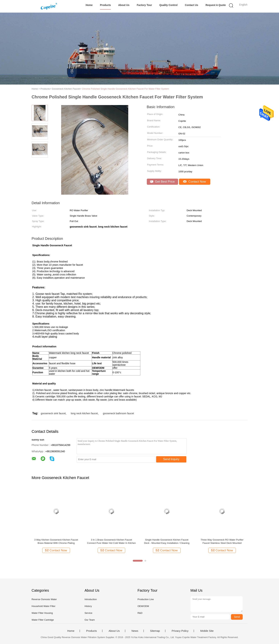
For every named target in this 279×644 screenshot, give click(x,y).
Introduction (91, 599)
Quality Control (168, 5)
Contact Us (192, 5)
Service (88, 613)
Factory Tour (144, 5)
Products (106, 5)
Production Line (146, 599)
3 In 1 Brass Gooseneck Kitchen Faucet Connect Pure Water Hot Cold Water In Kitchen (111, 541)
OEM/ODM (143, 606)
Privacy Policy (180, 631)
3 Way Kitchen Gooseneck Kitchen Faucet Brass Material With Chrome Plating (56, 541)
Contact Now (194, 182)
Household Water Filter (44, 606)
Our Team (90, 620)
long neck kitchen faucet (84, 413)
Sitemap (155, 631)
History (88, 606)
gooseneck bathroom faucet (118, 413)
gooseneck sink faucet (53, 413)
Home (89, 5)
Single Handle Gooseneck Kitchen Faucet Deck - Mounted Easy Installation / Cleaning (167, 541)
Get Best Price (162, 182)
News (135, 631)
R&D (140, 613)
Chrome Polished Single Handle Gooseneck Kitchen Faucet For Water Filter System (125, 89)
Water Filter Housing (42, 613)
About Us (124, 5)
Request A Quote (216, 5)
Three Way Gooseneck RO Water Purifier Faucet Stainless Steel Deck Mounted (222, 541)
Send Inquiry (171, 459)
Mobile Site (207, 631)
